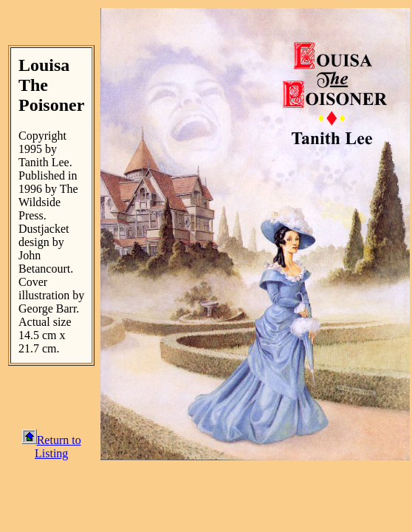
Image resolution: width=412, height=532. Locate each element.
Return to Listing (52, 447)
